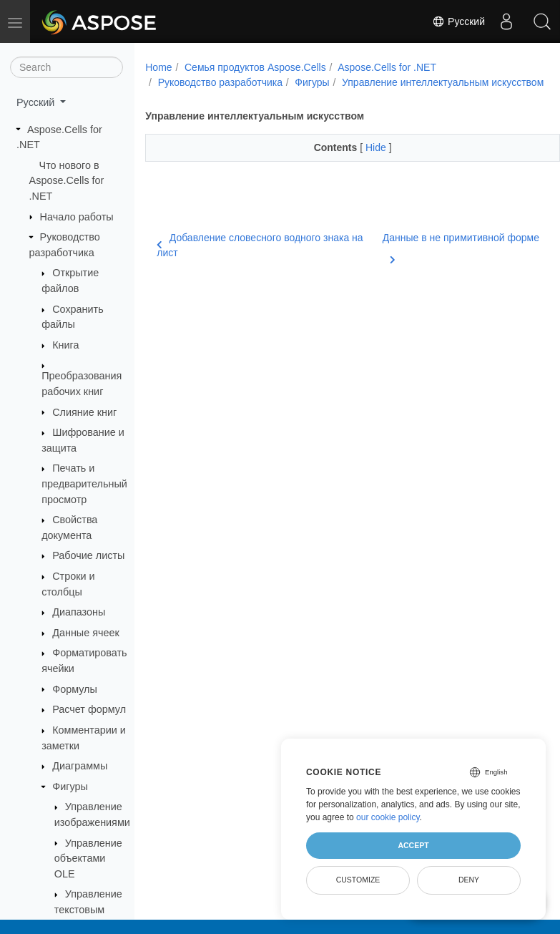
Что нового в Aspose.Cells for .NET (67, 181)
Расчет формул (89, 709)
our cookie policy (388, 817)
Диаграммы (80, 766)
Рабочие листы (88, 555)
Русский (458, 21)
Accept (413, 845)
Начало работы (77, 217)
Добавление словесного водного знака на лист (260, 260)
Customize (358, 880)
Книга (65, 345)
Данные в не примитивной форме (427, 261)
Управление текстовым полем (88, 909)
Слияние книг (84, 412)
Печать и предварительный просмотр (84, 483)
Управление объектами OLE (88, 858)
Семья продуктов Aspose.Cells (255, 67)
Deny (469, 880)
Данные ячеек (86, 633)
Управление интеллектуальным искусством (259, 97)
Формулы (75, 689)
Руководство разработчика (220, 82)
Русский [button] (37, 102)
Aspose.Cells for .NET (387, 67)
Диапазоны (79, 612)
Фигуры (70, 787)
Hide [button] (362, 162)
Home (158, 67)
